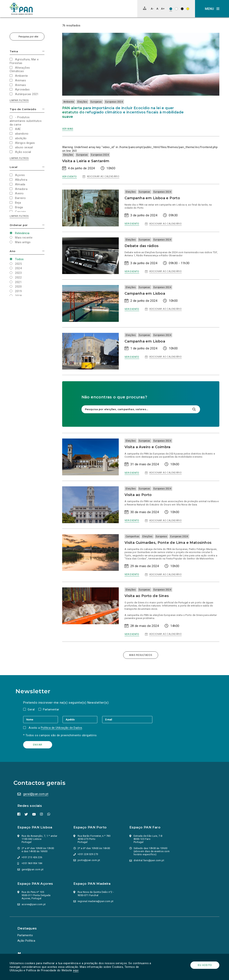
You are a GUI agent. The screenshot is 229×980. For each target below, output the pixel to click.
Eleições (82, 102)
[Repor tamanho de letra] (157, 9)
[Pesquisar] (194, 409)
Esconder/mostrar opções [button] (43, 51)
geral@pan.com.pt (36, 794)
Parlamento (25, 935)
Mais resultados (141, 655)
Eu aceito (205, 965)
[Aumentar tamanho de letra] (163, 9)
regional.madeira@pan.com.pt (96, 901)
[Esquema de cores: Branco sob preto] (182, 9)
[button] (212, 9)
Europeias (96, 102)
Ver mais (68, 129)
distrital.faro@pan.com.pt (149, 860)
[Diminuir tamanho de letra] (152, 9)
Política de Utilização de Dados (61, 728)
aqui (76, 970)
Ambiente (69, 102)
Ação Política (26, 941)
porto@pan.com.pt (89, 860)
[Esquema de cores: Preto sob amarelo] (188, 9)
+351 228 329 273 (88, 854)
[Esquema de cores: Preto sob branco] (176, 9)
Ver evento (70, 177)
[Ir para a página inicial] (21, 9)
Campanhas (133, 536)
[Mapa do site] (145, 8)
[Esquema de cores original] (171, 9)
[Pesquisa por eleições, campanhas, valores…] (27, 37)
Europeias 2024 (114, 102)
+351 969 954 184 (32, 863)
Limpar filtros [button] (19, 100)
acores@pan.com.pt (34, 904)
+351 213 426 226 (32, 857)
